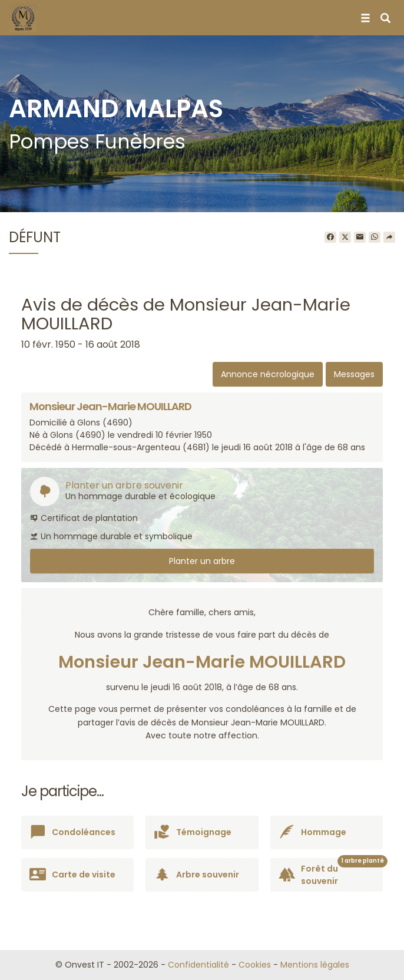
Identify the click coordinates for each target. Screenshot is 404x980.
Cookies (255, 965)
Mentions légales (315, 965)
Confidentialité (198, 965)
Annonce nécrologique (268, 374)
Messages (354, 374)
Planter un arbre (202, 561)
